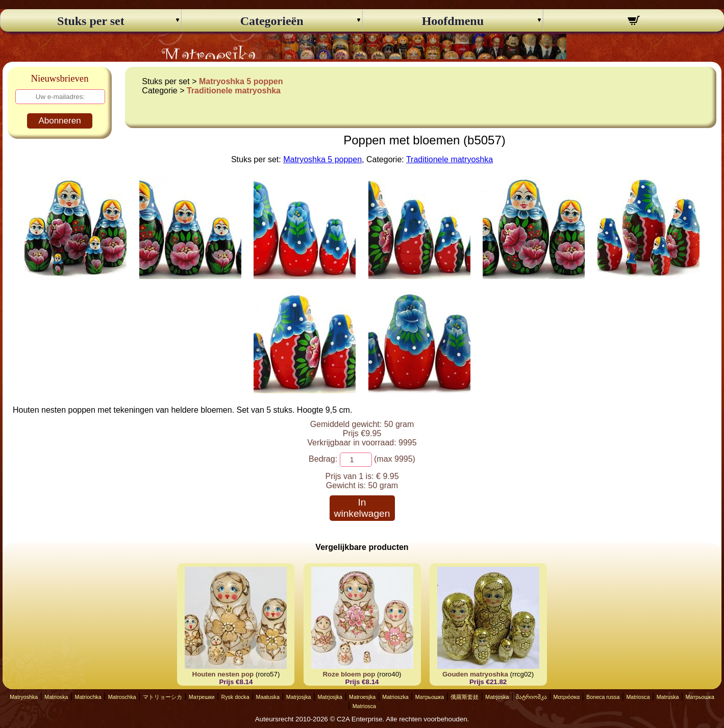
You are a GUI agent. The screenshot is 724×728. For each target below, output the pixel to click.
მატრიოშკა (531, 697)
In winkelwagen (362, 508)
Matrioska (56, 697)
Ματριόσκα (567, 697)
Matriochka (88, 697)
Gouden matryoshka (475, 674)
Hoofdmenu (453, 21)
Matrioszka (395, 697)
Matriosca (638, 697)
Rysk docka (235, 697)
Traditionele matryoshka (234, 91)
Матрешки (202, 697)
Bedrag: (323, 459)
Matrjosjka (299, 697)
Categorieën (272, 21)
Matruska (668, 697)
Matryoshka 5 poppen (241, 81)
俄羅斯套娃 (465, 697)
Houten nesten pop (223, 674)
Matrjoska (497, 697)
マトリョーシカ (163, 697)
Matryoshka (24, 697)
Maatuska (268, 697)
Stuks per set (91, 21)
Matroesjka (362, 697)
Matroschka (122, 697)
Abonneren (59, 121)
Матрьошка (430, 697)
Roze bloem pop (349, 674)
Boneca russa (603, 697)
